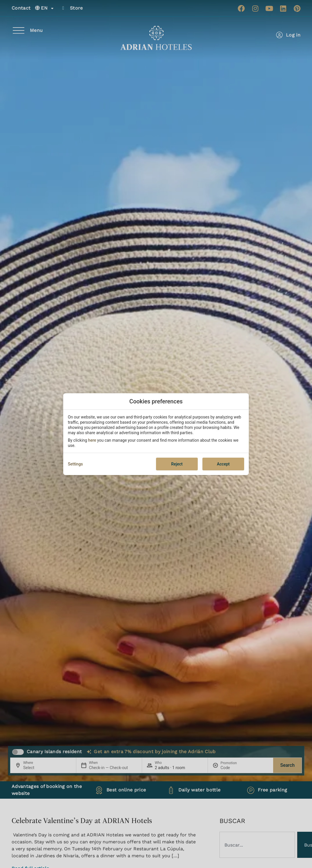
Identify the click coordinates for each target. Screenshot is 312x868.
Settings (75, 464)
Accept (223, 464)
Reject (177, 464)
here (92, 440)
